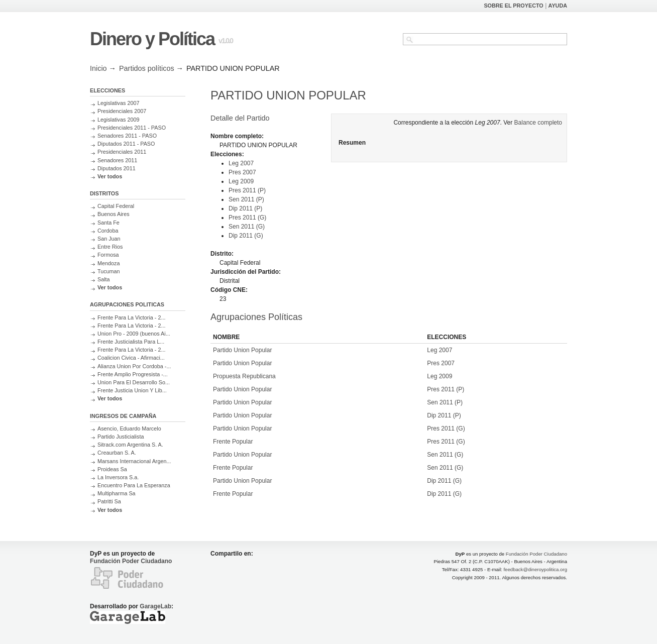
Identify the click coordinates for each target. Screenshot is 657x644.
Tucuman (109, 271)
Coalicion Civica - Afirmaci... (131, 358)
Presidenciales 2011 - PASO (132, 128)
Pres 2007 (242, 172)
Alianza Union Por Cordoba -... (134, 366)
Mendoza (108, 263)
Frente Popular (233, 442)
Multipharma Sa (117, 493)
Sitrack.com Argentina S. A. (130, 445)
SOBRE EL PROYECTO (513, 6)
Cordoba (108, 231)
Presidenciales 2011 (122, 152)
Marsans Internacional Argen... (134, 461)
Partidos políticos (147, 68)
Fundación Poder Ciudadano (131, 561)
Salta (104, 279)
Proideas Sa (112, 469)
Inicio (98, 68)
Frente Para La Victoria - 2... (131, 317)
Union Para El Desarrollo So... (134, 382)
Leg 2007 (241, 163)
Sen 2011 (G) (247, 227)
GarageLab (155, 606)
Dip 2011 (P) (245, 208)
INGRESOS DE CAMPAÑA (123, 416)
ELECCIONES (107, 90)
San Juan (109, 239)
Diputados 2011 (117, 168)
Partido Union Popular (242, 350)
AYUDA (558, 6)
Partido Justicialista (121, 437)
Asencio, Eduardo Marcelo (129, 428)
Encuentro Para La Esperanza (134, 485)
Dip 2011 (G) (246, 236)
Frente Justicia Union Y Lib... (132, 390)
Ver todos (110, 176)
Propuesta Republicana (244, 376)
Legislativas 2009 (118, 120)
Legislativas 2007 (118, 103)
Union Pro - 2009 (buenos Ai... (134, 334)
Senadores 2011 (117, 160)
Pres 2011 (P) (247, 190)
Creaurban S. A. (117, 453)
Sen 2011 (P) (246, 199)
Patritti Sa (109, 501)
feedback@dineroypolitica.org (535, 569)
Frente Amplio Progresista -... (133, 374)
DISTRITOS (104, 193)
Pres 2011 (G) (247, 218)
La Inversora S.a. (118, 477)
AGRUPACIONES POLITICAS (127, 304)
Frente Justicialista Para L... (131, 342)
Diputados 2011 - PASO (126, 144)
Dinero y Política (152, 39)
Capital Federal (116, 206)
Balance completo (538, 123)
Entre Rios (110, 247)
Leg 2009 (241, 181)
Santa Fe (108, 223)
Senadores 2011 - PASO (127, 136)
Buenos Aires (114, 214)
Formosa (108, 255)
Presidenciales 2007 (122, 111)
